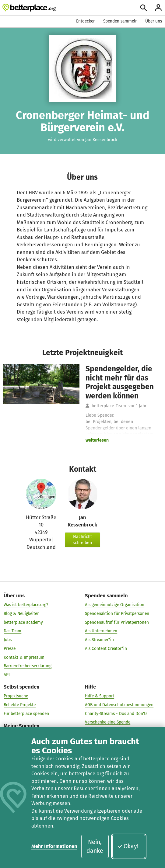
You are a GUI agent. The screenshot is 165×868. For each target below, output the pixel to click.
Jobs (8, 640)
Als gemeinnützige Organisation (115, 605)
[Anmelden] (158, 8)
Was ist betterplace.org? (26, 605)
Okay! (128, 846)
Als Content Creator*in (106, 649)
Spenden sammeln (120, 21)
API (7, 675)
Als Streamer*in (99, 640)
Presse (10, 649)
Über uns (154, 21)
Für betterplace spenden (26, 714)
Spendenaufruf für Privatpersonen (117, 622)
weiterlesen (97, 440)
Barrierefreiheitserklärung (28, 666)
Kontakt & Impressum (24, 657)
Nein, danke (95, 846)
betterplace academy (23, 622)
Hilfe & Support (100, 696)
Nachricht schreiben (82, 540)
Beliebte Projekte (20, 705)
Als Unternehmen (101, 631)
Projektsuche (16, 696)
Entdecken (86, 21)
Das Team (12, 631)
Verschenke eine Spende (108, 722)
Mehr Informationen (54, 846)
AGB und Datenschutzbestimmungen (119, 705)
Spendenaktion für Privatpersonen (117, 614)
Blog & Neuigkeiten (22, 614)
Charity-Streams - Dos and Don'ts (116, 714)
